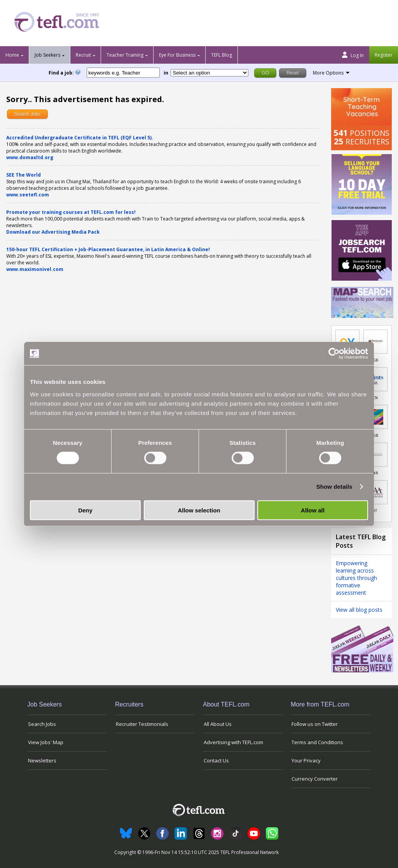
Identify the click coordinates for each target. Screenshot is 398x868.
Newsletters (42, 760)
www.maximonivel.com (35, 269)
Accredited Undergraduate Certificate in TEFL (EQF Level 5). (80, 138)
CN (375, 398)
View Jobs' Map (46, 742)
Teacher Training (125, 55)
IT (375, 511)
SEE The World (24, 175)
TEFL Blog (222, 55)
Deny (85, 510)
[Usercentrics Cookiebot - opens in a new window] (334, 354)
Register (384, 55)
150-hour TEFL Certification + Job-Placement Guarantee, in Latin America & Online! (108, 249)
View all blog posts (359, 610)
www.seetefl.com (28, 195)
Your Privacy (306, 760)
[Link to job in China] (375, 379)
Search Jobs (27, 114)
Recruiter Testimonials (142, 724)
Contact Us (216, 760)
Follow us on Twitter (315, 724)
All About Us (218, 724)
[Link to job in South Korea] (375, 455)
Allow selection (199, 510)
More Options (328, 73)
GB (376, 360)
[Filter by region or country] (209, 73)
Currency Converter (315, 779)
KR (376, 473)
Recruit (83, 55)
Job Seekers (47, 55)
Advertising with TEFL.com (233, 742)
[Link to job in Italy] (375, 492)
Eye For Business (177, 55)
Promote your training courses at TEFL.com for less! (71, 212)
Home (12, 55)
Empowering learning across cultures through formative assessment (356, 578)
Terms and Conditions (317, 742)
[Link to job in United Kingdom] (375, 342)
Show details (334, 487)
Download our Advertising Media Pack (53, 232)
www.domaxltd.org (30, 157)
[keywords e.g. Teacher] (123, 73)
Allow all (313, 510)
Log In (353, 55)
